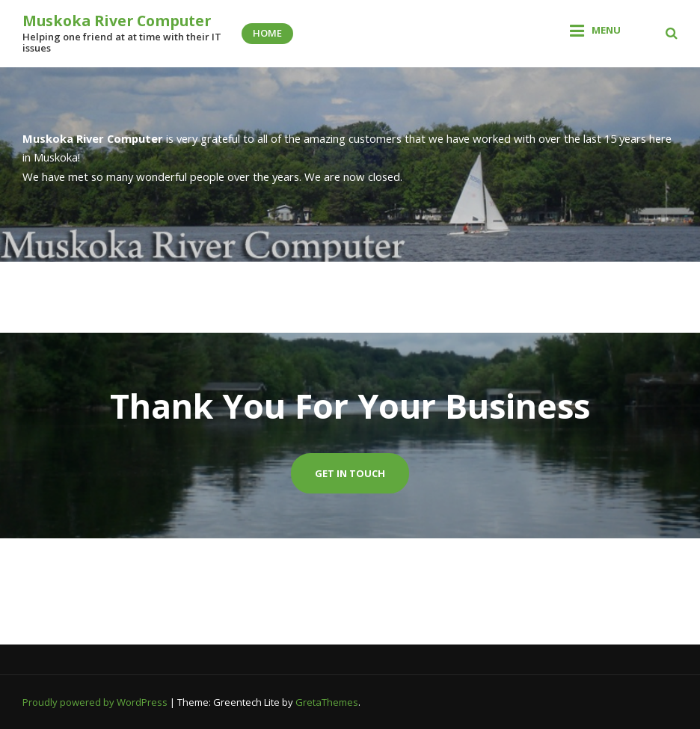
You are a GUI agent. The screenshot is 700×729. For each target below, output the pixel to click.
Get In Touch (350, 473)
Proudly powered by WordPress (96, 702)
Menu (606, 30)
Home (267, 33)
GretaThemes (327, 702)
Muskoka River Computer (117, 21)
